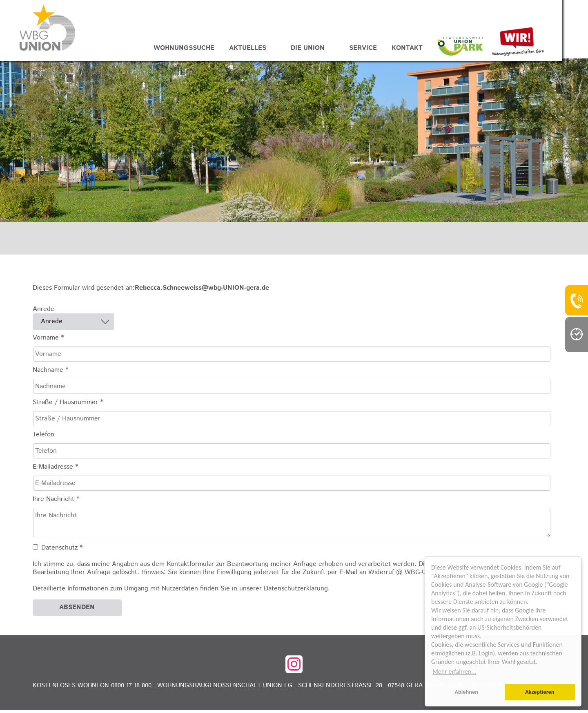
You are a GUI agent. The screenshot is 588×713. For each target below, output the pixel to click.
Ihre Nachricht (56, 502)
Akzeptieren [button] (540, 692)
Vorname (48, 341)
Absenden (77, 610)
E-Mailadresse (55, 470)
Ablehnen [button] (466, 692)
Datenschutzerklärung (296, 591)
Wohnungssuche (197, 49)
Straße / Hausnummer (68, 405)
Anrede (43, 312)
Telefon (43, 438)
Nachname (50, 373)
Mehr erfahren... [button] (454, 672)
